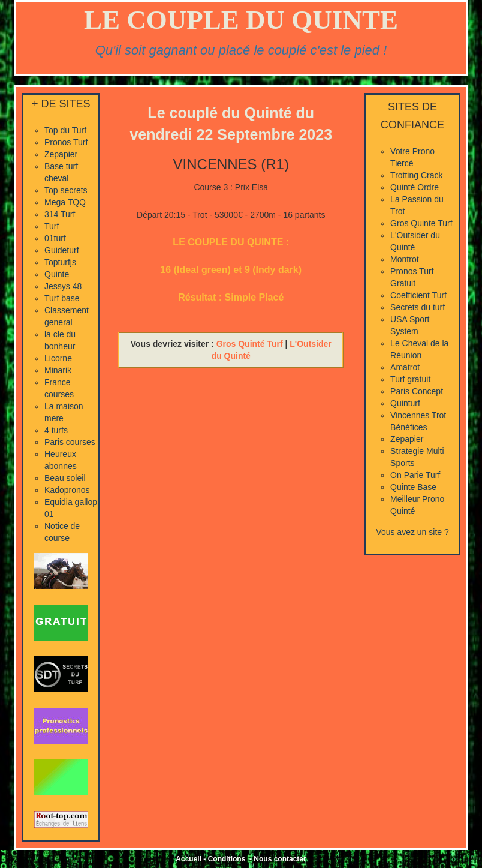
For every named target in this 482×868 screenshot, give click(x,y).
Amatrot (405, 367)
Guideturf (62, 250)
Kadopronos (67, 490)
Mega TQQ (65, 202)
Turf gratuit (410, 379)
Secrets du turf (418, 307)
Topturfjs (60, 262)
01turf (55, 238)
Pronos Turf (66, 142)
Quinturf (405, 403)
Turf (52, 226)
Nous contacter (280, 859)
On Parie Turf (415, 475)
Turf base (62, 298)
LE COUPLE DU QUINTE (241, 20)
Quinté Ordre (415, 187)
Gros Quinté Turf (250, 344)
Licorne (58, 358)
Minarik (58, 370)
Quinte (57, 274)
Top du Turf (65, 130)
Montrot (404, 259)
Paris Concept (417, 391)
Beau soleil (65, 478)
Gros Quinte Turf (421, 223)
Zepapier (61, 154)
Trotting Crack (416, 175)
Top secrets (66, 190)
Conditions (227, 859)
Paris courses (70, 442)
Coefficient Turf (418, 295)
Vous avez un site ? (412, 532)
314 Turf (60, 214)
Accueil (189, 859)
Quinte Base (413, 487)
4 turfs (56, 430)
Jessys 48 (63, 286)
